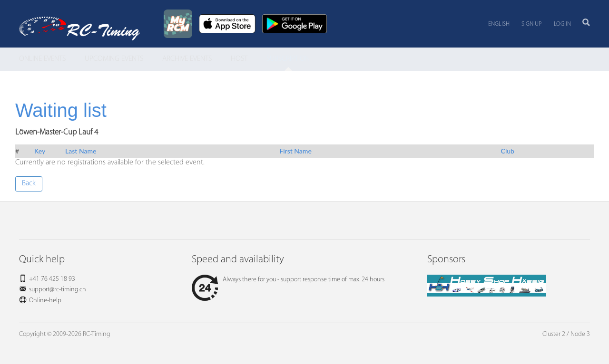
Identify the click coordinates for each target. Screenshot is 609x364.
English (499, 24)
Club (508, 151)
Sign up (532, 24)
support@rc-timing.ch (58, 290)
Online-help (45, 301)
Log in (562, 24)
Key (40, 151)
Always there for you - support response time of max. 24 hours (288, 280)
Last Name (81, 151)
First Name (295, 151)
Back (29, 183)
